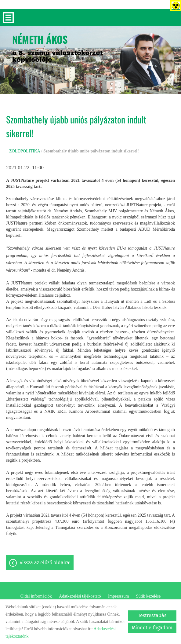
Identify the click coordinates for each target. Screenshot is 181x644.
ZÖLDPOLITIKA (25, 151)
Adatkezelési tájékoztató (80, 596)
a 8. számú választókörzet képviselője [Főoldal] (58, 48)
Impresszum (118, 596)
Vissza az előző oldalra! (45, 563)
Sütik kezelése (148, 596)
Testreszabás (152, 615)
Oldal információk (36, 596)
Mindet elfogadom (152, 628)
